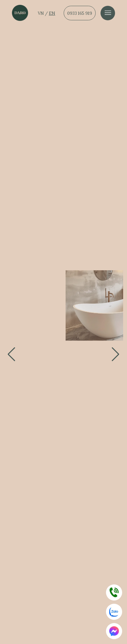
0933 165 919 (80, 13)
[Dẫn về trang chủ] (20, 13)
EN (52, 13)
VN (41, 13)
